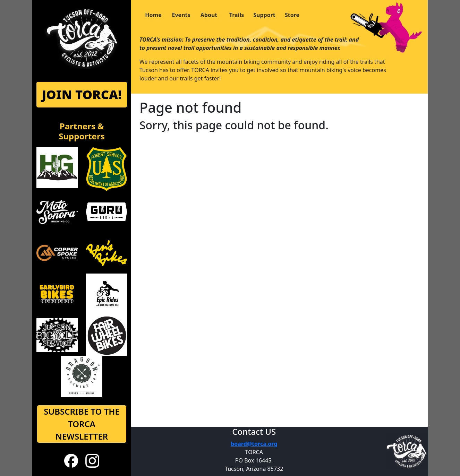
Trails (237, 15)
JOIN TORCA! (82, 94)
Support (264, 15)
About (209, 15)
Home (153, 15)
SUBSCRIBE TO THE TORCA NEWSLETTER (82, 424)
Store (292, 15)
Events (181, 15)
